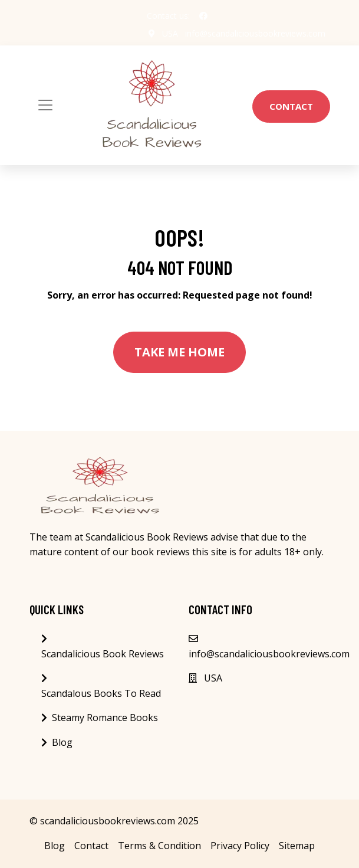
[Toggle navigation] (45, 105)
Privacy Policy (240, 846)
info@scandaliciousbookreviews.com (255, 33)
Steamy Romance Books (105, 718)
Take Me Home (179, 352)
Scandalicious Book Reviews (103, 654)
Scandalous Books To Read (101, 693)
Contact (291, 106)
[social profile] (203, 16)
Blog (62, 742)
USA (170, 33)
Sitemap (297, 846)
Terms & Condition (159, 846)
